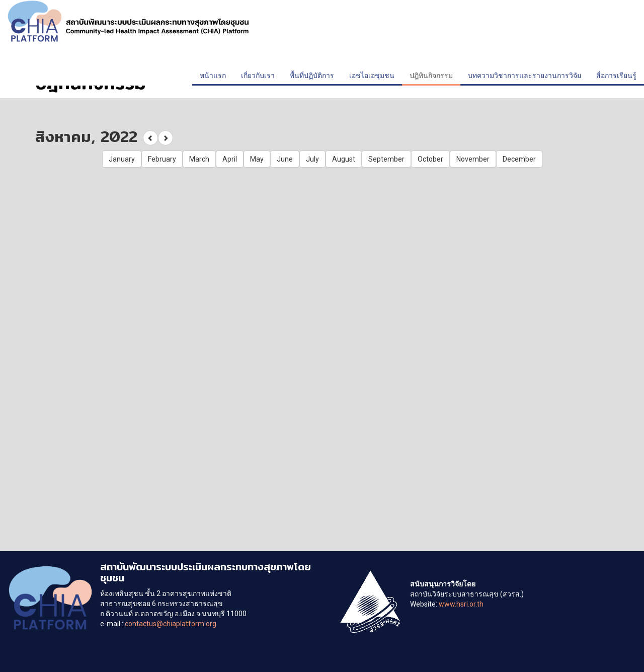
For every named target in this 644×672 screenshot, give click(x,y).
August (344, 159)
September (386, 159)
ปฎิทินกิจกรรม (431, 76)
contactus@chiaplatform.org (171, 624)
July (312, 159)
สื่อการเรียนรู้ (616, 76)
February (162, 159)
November (473, 159)
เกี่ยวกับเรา (258, 76)
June (285, 159)
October (430, 159)
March (199, 159)
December (519, 159)
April (230, 159)
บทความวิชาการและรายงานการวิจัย (525, 76)
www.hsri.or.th (461, 604)
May (257, 159)
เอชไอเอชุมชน (372, 76)
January (122, 159)
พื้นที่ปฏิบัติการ (312, 76)
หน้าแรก (213, 76)
